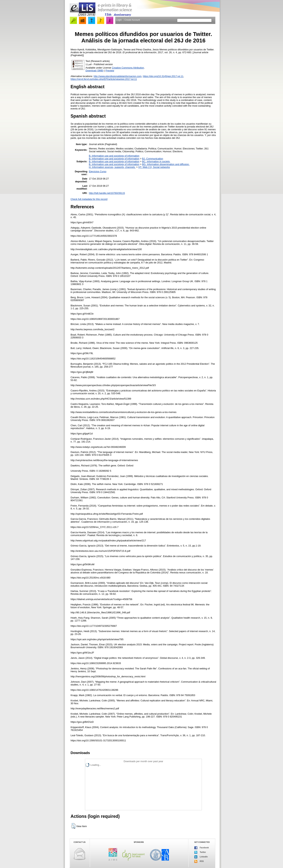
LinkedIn (201, 857)
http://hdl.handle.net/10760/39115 (107, 193)
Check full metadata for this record (89, 199)
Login (119, 20)
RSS (199, 861)
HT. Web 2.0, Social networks (154, 167)
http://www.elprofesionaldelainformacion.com (118, 76)
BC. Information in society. (156, 161)
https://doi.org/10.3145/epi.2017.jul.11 (163, 76)
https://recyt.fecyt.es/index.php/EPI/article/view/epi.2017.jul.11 (104, 79)
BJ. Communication (153, 159)
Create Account (132, 20)
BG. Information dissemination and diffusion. (166, 164)
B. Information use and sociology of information (114, 156)
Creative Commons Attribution (128, 68)
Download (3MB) (94, 71)
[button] (73, 826)
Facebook (202, 848)
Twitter (200, 852)
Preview (110, 71)
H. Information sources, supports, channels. (112, 167)
